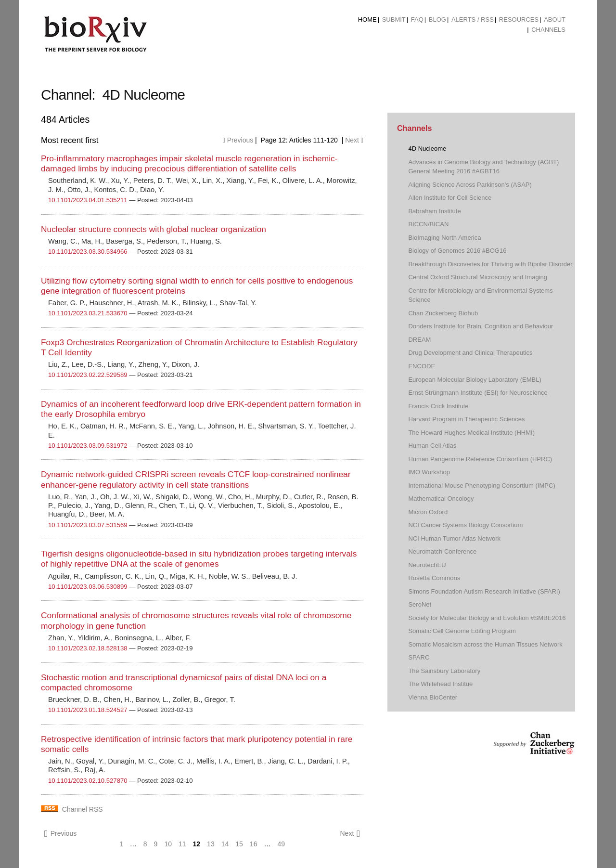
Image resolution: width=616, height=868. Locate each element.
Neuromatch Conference (442, 551)
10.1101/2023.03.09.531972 (88, 446)
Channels (548, 30)
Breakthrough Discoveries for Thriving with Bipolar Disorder (490, 264)
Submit (394, 19)
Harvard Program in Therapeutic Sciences (466, 419)
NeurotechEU (427, 565)
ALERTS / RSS (473, 19)
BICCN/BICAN (428, 224)
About (555, 19)
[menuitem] (367, 20)
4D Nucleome (427, 149)
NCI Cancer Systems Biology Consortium (465, 525)
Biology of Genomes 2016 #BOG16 (457, 251)
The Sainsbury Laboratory (444, 671)
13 (211, 844)
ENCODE (422, 366)
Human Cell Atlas (432, 446)
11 (182, 844)
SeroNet (420, 604)
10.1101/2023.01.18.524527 (88, 710)
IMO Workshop (429, 472)
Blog (437, 19)
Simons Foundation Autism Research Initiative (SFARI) (484, 591)
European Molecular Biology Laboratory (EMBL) (475, 380)
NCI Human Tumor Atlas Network (454, 538)
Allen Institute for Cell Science (450, 198)
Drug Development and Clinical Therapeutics (470, 353)
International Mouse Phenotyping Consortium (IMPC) (481, 486)
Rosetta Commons (434, 578)
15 (239, 844)
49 (281, 844)
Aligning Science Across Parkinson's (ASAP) (470, 185)
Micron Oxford (428, 512)
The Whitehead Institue (440, 684)
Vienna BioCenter (433, 697)
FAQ (417, 19)
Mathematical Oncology (441, 499)
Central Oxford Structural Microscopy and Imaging (478, 277)
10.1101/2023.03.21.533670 (88, 313)
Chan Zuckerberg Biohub (443, 313)
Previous (238, 140)
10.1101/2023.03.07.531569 (88, 525)
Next (354, 140)
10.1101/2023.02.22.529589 (88, 375)
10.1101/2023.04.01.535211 (88, 200)
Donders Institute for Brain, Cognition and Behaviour (481, 326)
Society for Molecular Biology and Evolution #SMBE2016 (487, 618)
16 (254, 844)
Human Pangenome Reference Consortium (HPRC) (480, 459)
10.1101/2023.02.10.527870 (88, 781)
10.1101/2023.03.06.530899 (88, 587)
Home (367, 19)
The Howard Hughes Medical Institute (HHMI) (471, 433)
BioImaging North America (444, 238)
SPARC (419, 657)
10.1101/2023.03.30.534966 (88, 252)
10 (168, 844)
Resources (519, 19)
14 (225, 844)
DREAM (419, 340)
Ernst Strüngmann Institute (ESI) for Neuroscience (478, 393)
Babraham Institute (434, 211)
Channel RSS (83, 809)
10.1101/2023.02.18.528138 (88, 648)
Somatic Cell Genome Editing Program (462, 631)
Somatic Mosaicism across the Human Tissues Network (485, 644)
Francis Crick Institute (438, 406)
